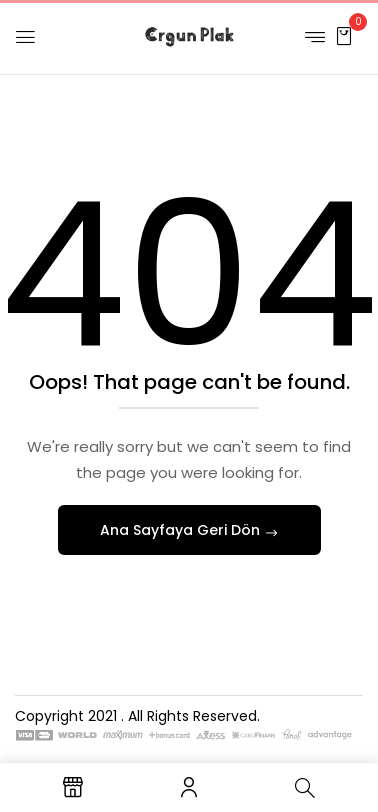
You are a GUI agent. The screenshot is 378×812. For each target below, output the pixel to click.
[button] (344, 35)
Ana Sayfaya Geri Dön (182, 530)
